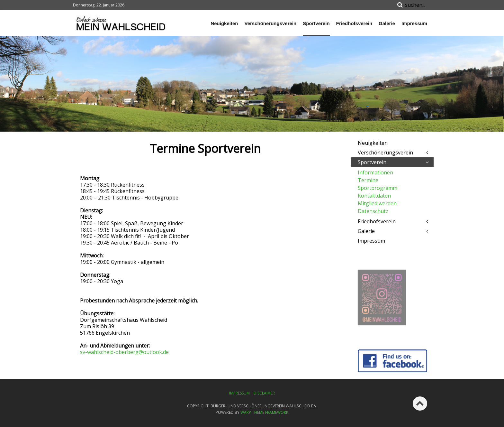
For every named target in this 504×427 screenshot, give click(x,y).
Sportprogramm (378, 188)
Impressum (414, 23)
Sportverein (316, 23)
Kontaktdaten (374, 196)
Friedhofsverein (354, 23)
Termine (368, 180)
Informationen (375, 172)
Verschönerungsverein (270, 23)
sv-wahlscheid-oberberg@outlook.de (124, 352)
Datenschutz (373, 211)
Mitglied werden (377, 203)
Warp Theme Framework (264, 412)
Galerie (387, 23)
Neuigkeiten (224, 23)
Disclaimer (264, 393)
